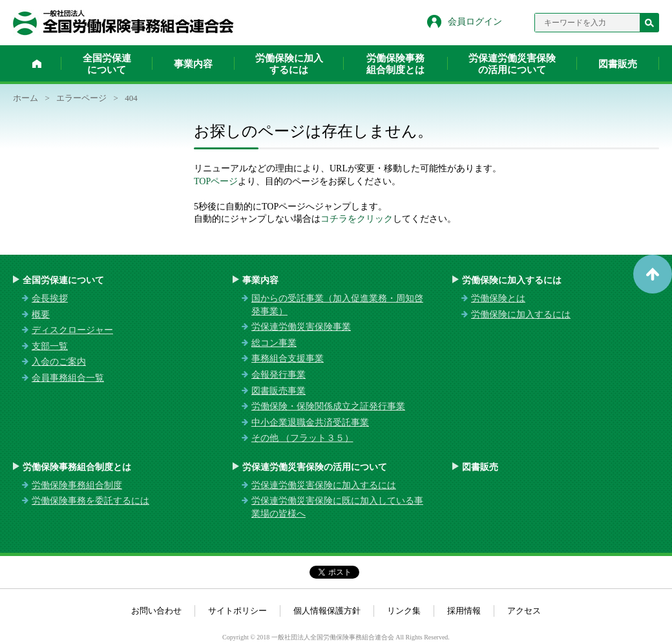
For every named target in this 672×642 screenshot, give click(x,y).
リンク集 (404, 611)
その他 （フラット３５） (302, 438)
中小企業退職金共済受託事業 (310, 423)
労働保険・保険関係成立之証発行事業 (328, 406)
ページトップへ (653, 274)
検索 (649, 23)
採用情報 (464, 611)
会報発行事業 (278, 375)
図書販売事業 (278, 391)
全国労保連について (107, 64)
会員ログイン (475, 22)
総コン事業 (274, 343)
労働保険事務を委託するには (90, 501)
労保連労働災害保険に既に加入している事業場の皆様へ (337, 507)
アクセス (524, 611)
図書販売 (618, 64)
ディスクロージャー (72, 330)
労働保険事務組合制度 (77, 485)
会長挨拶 (50, 298)
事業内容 (193, 64)
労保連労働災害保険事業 (301, 327)
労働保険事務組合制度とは (395, 64)
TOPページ (216, 181)
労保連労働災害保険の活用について (512, 64)
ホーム (37, 63)
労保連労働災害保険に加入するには (324, 485)
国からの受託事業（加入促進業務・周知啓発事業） (337, 305)
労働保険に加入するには (289, 64)
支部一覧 (50, 346)
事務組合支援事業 (288, 358)
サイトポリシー (237, 611)
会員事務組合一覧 (68, 378)
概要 (41, 315)
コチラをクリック (357, 219)
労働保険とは (498, 298)
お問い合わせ (156, 611)
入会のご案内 (59, 362)
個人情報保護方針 (327, 611)
